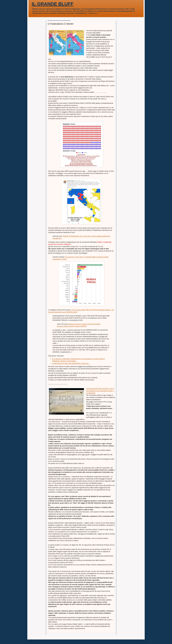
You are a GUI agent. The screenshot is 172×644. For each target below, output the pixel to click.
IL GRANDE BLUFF (53, 4)
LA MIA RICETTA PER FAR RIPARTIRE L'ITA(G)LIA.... (71, 364)
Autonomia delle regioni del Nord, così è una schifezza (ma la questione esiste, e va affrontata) (100, 391)
